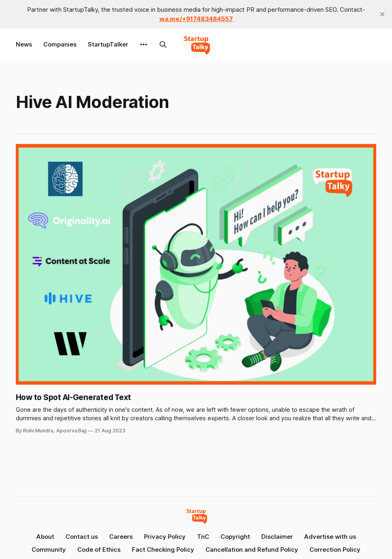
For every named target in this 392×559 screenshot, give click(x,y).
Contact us (82, 537)
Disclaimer (277, 537)
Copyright (235, 537)
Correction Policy (335, 549)
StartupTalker (108, 44)
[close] (382, 14)
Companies (60, 44)
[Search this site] (163, 44)
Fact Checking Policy (163, 549)
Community (49, 549)
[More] (144, 44)
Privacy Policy (165, 537)
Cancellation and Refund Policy (252, 549)
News (24, 44)
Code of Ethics (99, 549)
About (45, 537)
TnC (203, 537)
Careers (121, 537)
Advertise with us (330, 537)
